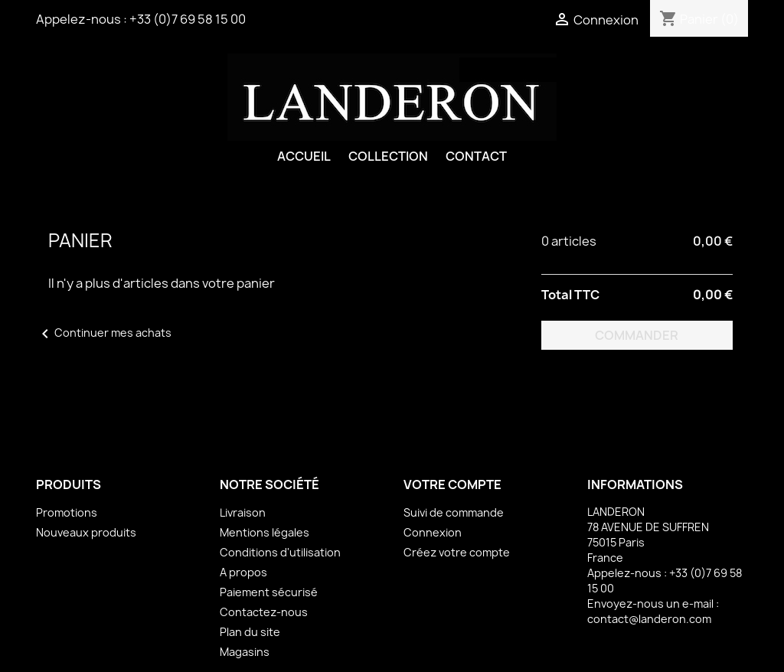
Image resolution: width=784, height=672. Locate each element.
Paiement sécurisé (269, 592)
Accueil (304, 156)
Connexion (433, 532)
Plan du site (250, 632)
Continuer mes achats (104, 333)
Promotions (67, 512)
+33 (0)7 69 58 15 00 (188, 19)
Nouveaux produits (86, 532)
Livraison (243, 512)
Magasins (245, 652)
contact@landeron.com (649, 619)
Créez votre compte (457, 552)
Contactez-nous (264, 612)
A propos (243, 572)
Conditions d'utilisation (280, 552)
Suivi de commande (454, 512)
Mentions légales (265, 532)
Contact (476, 156)
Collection (388, 156)
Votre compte (452, 484)
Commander (637, 335)
